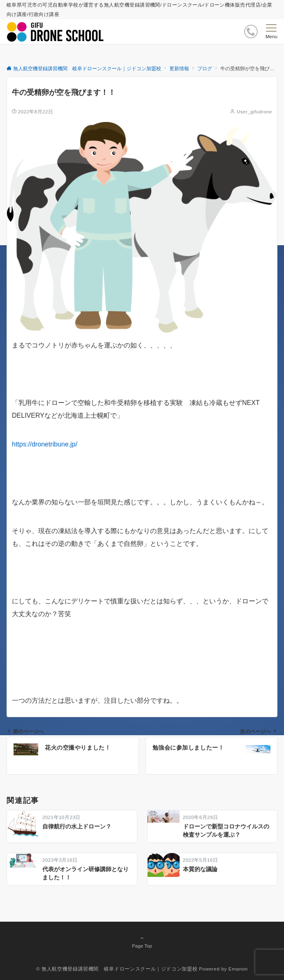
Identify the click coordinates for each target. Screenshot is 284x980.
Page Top (142, 942)
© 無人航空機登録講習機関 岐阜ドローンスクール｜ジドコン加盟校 (117, 969)
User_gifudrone (254, 112)
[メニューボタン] (271, 32)
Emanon (238, 969)
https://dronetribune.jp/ (45, 444)
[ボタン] (251, 31)
